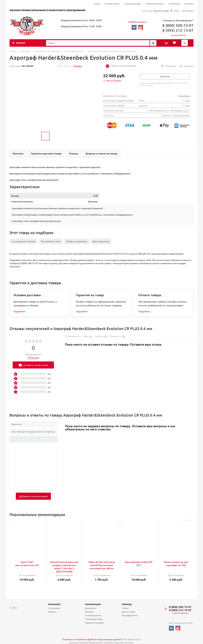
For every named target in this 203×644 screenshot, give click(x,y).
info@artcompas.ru (137, 22)
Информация (93, 604)
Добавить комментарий (33, 496)
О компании (174, 4)
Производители (130, 615)
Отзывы (77, 66)
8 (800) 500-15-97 (178, 25)
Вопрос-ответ (128, 612)
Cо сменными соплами (23, 241)
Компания (54, 604)
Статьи (125, 608)
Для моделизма (101, 241)
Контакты (189, 4)
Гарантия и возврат (155, 4)
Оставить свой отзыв (33, 365)
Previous (185, 518)
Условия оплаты (112, 4)
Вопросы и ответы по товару (102, 153)
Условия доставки (133, 4)
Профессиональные (77, 241)
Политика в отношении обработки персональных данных (92, 639)
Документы (91, 608)
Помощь (127, 604)
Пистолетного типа (51, 241)
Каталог (21, 43)
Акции (97, 4)
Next (191, 518)
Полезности (116, 336)
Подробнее (184, 96)
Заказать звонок (178, 35)
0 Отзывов (33, 357)
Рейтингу (99, 336)
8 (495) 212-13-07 (178, 30)
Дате (86, 336)
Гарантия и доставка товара (46, 153)
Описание (18, 153)
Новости (52, 612)
